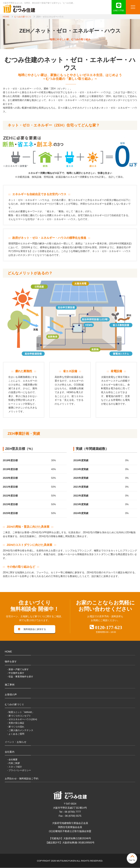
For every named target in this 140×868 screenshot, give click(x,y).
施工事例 (10, 685)
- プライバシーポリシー (19, 771)
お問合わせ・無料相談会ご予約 (22, 779)
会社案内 (10, 752)
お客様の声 (11, 695)
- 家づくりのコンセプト (19, 716)
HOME (6, 17)
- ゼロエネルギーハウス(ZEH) (22, 720)
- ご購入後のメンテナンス (20, 730)
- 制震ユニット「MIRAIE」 (21, 712)
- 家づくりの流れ (16, 727)
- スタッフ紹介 (15, 767)
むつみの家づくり (23, 17)
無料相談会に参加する (32, 629)
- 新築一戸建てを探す (18, 669)
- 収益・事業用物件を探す (20, 677)
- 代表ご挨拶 (13, 763)
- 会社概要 (12, 760)
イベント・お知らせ (16, 742)
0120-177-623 (108, 627)
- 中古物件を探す (16, 673)
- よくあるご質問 (16, 734)
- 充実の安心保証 (16, 723)
